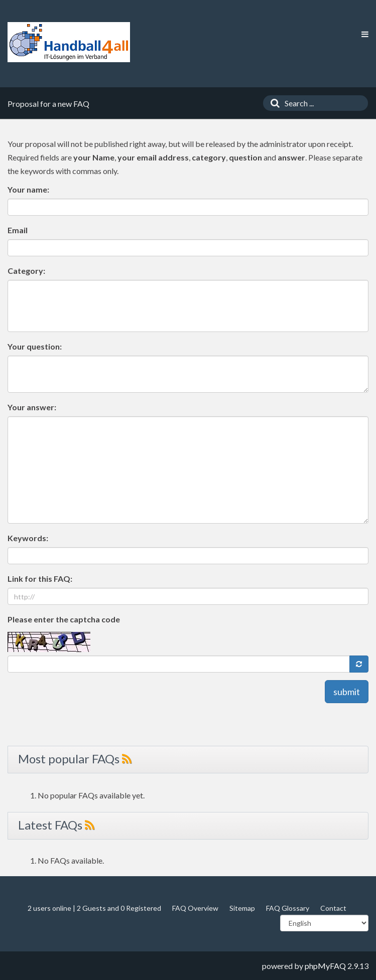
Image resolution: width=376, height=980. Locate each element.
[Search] (273, 103)
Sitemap (242, 908)
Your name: (28, 189)
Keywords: (28, 538)
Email (18, 230)
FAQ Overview (195, 908)
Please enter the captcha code (64, 619)
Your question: (35, 346)
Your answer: (32, 407)
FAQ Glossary (288, 908)
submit (347, 692)
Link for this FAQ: (40, 579)
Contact (333, 908)
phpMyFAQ (325, 966)
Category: (26, 271)
